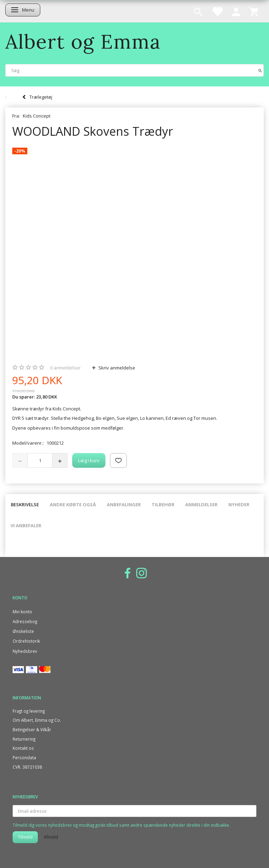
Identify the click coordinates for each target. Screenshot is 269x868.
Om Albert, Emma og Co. (37, 720)
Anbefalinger (124, 504)
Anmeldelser (201, 504)
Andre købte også (73, 504)
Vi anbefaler (26, 525)
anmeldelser (65, 368)
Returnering (24, 739)
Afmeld (51, 837)
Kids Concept (37, 116)
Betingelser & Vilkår (32, 729)
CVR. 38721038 (27, 767)
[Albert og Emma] (83, 41)
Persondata (24, 757)
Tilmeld (25, 837)
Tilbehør (163, 504)
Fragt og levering (29, 711)
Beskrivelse (25, 504)
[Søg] (260, 70)
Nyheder (239, 504)
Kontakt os (23, 748)
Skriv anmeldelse (116, 368)
